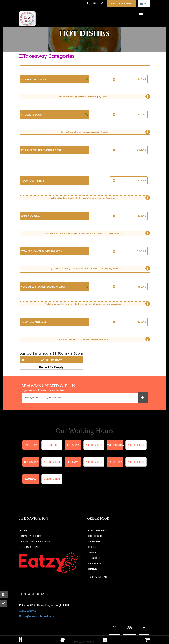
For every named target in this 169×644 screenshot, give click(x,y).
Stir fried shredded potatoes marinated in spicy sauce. (104, 97)
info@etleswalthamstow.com (38, 616)
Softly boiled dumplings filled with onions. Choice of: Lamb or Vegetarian (100, 198)
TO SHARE (95, 558)
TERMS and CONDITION (35, 542)
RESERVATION (29, 547)
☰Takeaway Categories (47, 56)
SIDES (92, 552)
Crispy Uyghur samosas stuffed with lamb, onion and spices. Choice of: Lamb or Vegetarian (96, 233)
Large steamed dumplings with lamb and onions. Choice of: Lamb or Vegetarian (98, 268)
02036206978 (28, 611)
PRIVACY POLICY (31, 536)
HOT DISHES (96, 536)
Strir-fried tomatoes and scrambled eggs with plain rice (103, 339)
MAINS (93, 547)
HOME (23, 531)
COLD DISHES (97, 531)
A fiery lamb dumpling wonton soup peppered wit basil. (104, 132)
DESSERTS (95, 563)
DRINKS (93, 569)
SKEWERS (94, 542)
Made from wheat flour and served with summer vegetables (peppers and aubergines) (96, 304)
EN (143, 4)
